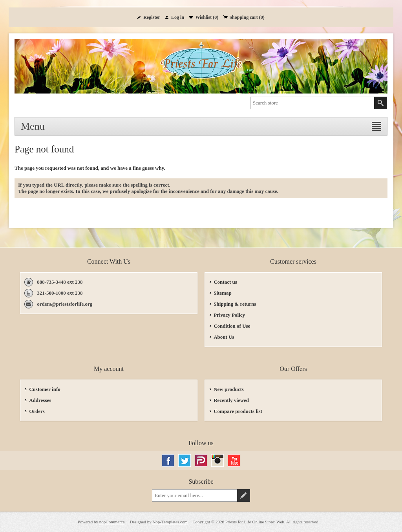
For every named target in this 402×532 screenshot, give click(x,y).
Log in (178, 17)
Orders (37, 411)
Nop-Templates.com (170, 522)
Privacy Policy (229, 315)
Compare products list (238, 411)
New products (229, 389)
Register (152, 17)
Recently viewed (231, 400)
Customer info (45, 389)
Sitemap (223, 293)
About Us (224, 337)
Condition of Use (232, 326)
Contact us (225, 282)
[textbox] (312, 103)
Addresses (40, 400)
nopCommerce (112, 522)
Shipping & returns (235, 304)
